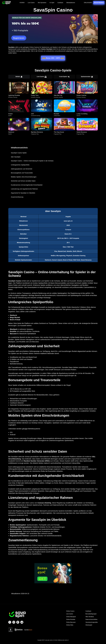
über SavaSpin (16, 157)
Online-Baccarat (71, 622)
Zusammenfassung (17, 197)
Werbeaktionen (71, 3)
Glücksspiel (89, 625)
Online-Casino (70, 611)
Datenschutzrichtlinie (91, 619)
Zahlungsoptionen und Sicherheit (22, 169)
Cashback (60, 3)
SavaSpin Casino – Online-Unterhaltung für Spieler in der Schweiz (32, 161)
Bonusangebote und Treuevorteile (22, 173)
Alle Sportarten (42, 3)
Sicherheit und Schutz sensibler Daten (23, 181)
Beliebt (19, 77)
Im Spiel (52, 3)
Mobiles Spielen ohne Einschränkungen (24, 177)
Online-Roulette (71, 619)
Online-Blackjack (71, 617)
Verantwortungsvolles (92, 622)
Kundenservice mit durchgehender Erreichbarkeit (27, 185)
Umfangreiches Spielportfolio (20, 165)
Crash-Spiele (64, 77)
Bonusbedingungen (91, 614)
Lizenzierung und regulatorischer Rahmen (24, 189)
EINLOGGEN (88, 3)
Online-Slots (70, 625)
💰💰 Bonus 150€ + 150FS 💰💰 (53, 58)
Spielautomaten (87, 77)
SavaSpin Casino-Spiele (19, 153)
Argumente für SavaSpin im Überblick (23, 193)
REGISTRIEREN (99, 3)
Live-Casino (31, 3)
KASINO (22, 3)
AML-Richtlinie (90, 617)
